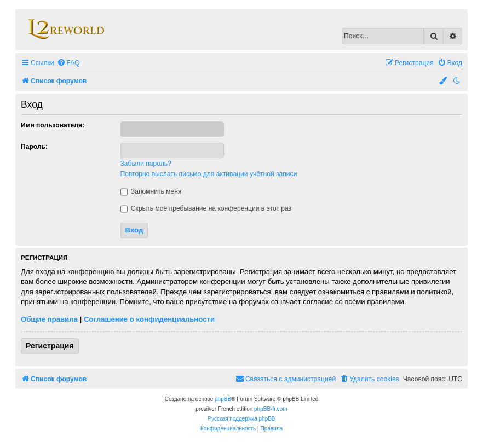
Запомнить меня (151, 191)
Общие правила (49, 319)
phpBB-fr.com (271, 409)
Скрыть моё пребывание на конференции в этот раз (206, 208)
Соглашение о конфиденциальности (149, 319)
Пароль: (34, 147)
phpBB (223, 399)
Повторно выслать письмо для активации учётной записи (209, 174)
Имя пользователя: (53, 125)
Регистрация (50, 346)
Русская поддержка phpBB (241, 419)
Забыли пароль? (146, 164)
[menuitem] (68, 63)
